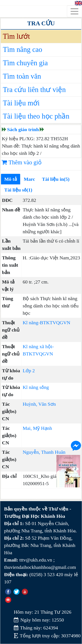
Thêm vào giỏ (22, 162)
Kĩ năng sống (36, 387)
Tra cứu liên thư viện (34, 90)
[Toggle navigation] (74, 11)
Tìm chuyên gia (25, 63)
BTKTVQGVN (55, 323)
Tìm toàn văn (22, 76)
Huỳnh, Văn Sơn (39, 404)
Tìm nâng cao (22, 50)
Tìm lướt (16, 36)
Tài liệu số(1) (18, 190)
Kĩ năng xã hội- (38, 347)
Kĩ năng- (31, 323)
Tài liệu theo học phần (36, 116)
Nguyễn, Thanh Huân (44, 452)
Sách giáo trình (23, 129)
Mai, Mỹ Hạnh (37, 428)
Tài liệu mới (21, 103)
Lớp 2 (29, 371)
